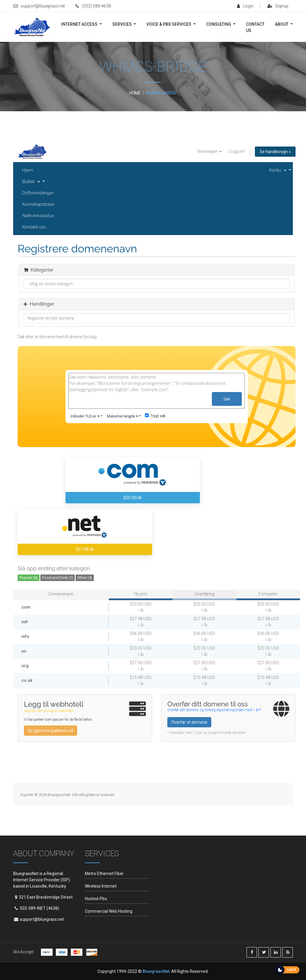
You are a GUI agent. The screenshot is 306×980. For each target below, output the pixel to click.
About (282, 24)
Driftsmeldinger (38, 193)
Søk (227, 399)
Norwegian (209, 151)
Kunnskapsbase (38, 204)
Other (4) (85, 578)
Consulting (219, 24)
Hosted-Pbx (96, 899)
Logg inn (237, 151)
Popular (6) (29, 578)
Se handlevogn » (275, 152)
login (245, 6)
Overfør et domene (189, 722)
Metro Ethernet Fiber (104, 874)
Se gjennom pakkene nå (51, 731)
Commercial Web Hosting (109, 911)
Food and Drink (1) (58, 578)
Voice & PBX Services (169, 24)
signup (278, 6)
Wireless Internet (101, 886)
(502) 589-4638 (93, 6)
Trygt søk (155, 416)
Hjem (28, 170)
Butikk (32, 182)
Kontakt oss (34, 227)
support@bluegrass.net (39, 6)
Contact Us (255, 27)
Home (135, 93)
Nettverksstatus (38, 216)
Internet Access (80, 24)
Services (123, 24)
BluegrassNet (156, 971)
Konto (279, 170)
